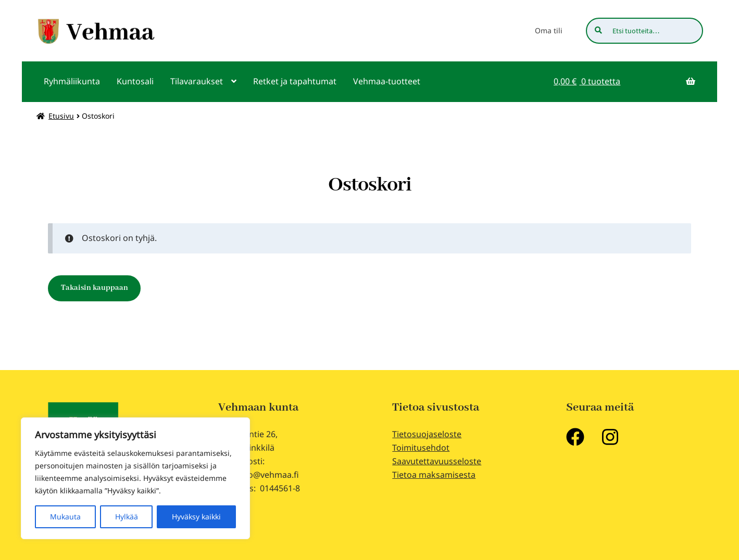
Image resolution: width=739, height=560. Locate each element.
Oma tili (549, 30)
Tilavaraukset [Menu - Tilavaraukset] (197, 81)
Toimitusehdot (421, 448)
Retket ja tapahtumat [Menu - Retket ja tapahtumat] (295, 81)
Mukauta (65, 517)
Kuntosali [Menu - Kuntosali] (135, 81)
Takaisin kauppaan (95, 288)
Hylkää (127, 517)
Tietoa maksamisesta (434, 475)
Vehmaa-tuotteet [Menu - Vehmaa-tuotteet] (387, 81)
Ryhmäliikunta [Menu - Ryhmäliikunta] (72, 81)
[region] (135, 478)
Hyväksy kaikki (196, 517)
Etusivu (61, 116)
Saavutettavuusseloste (437, 461)
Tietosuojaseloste (427, 434)
